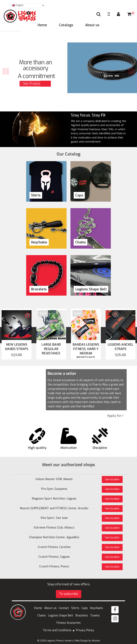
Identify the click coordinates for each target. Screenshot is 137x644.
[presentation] (5, 327)
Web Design (81, 641)
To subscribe (69, 594)
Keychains (96, 608)
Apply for (115, 416)
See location (112, 479)
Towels (95, 615)
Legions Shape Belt (61, 615)
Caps (85, 608)
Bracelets (82, 615)
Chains (42, 615)
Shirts (75, 608)
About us (92, 25)
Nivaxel (96, 641)
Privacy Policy (85, 630)
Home (42, 25)
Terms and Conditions (57, 630)
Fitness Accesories (68, 623)
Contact (64, 608)
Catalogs (66, 25)
